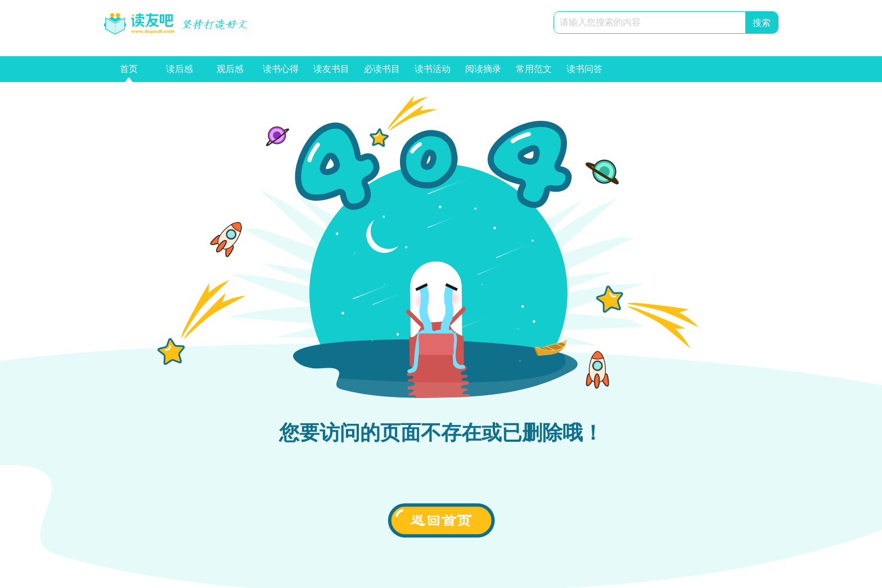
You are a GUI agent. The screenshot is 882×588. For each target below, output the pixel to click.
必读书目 (382, 73)
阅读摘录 (483, 73)
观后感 (230, 73)
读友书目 (331, 73)
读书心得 (281, 73)
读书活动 (433, 73)
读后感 (179, 73)
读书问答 (584, 73)
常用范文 (534, 73)
